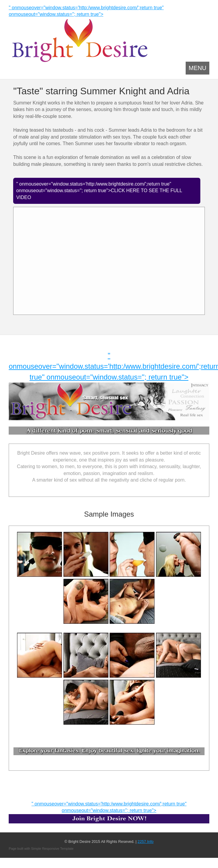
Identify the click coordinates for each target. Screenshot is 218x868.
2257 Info (145, 842)
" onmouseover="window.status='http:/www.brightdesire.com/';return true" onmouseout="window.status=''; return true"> (109, 812)
